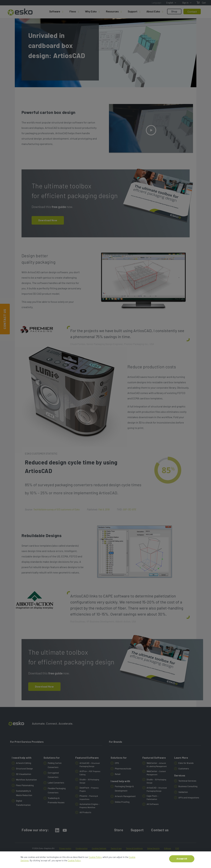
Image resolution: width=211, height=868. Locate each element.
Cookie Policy (95, 857)
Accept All (182, 859)
